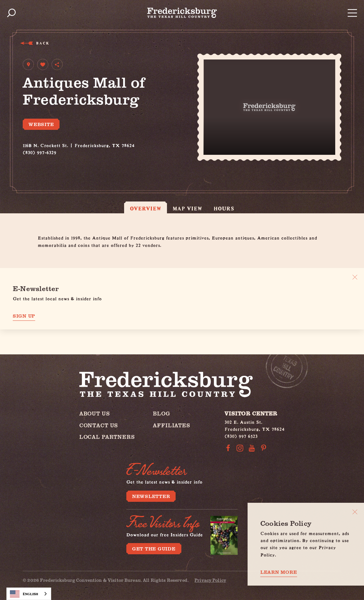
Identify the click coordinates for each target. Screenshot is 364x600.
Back (42, 43)
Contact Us (99, 425)
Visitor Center (251, 413)
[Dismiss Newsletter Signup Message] (355, 277)
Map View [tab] (188, 208)
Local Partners (107, 437)
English (24, 594)
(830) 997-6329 (40, 151)
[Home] (182, 13)
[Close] (355, 512)
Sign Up (24, 316)
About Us (95, 413)
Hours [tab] (224, 208)
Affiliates (171, 425)
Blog (161, 413)
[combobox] (29, 594)
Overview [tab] (146, 208)
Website (41, 124)
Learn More (279, 572)
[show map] (28, 64)
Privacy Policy (210, 580)
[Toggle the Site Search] (11, 13)
